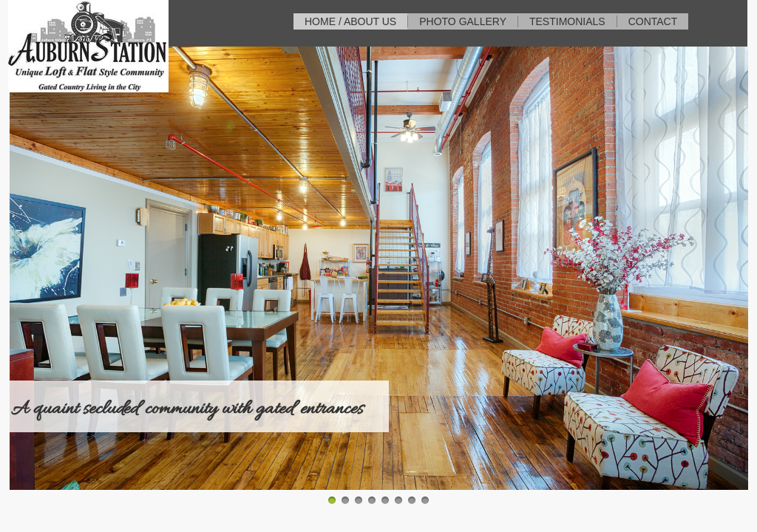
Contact (653, 21)
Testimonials (567, 21)
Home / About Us (350, 21)
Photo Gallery (463, 21)
